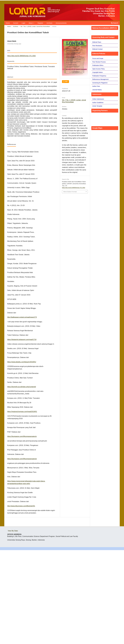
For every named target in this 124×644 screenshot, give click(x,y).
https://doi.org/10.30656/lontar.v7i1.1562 (21, 56)
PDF (66, 82)
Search (115, 23)
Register (40, 23)
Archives (49, 23)
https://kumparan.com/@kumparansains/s (22, 436)
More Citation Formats (70, 192)
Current (16, 23)
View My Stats (13, 531)
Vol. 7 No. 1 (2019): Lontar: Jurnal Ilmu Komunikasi (35, 26)
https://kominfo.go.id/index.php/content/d (22, 387)
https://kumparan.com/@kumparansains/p (22, 459)
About (31, 23)
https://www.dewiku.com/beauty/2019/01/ (22, 362)
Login (23, 23)
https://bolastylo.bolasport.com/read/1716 (22, 340)
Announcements (61, 23)
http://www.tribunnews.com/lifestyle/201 (21, 506)
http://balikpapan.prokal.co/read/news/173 (22, 317)
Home (8, 23)
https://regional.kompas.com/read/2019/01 (22, 412)
